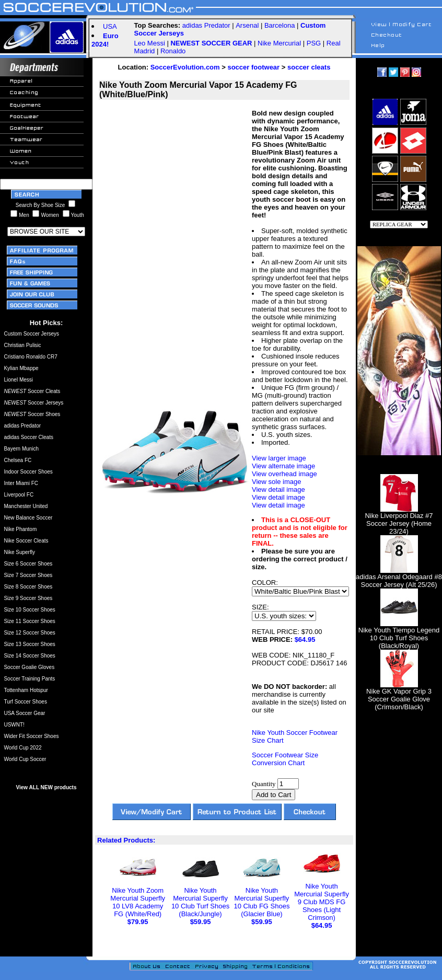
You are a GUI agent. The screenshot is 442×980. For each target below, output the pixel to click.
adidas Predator (206, 25)
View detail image (278, 489)
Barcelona (280, 25)
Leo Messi (150, 43)
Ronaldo (173, 51)
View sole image (276, 482)
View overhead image (284, 474)
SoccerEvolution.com (185, 67)
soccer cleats (309, 67)
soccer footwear (253, 67)
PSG (314, 43)
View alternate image (283, 466)
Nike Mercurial (279, 43)
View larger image (279, 458)
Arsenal (247, 25)
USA (110, 26)
